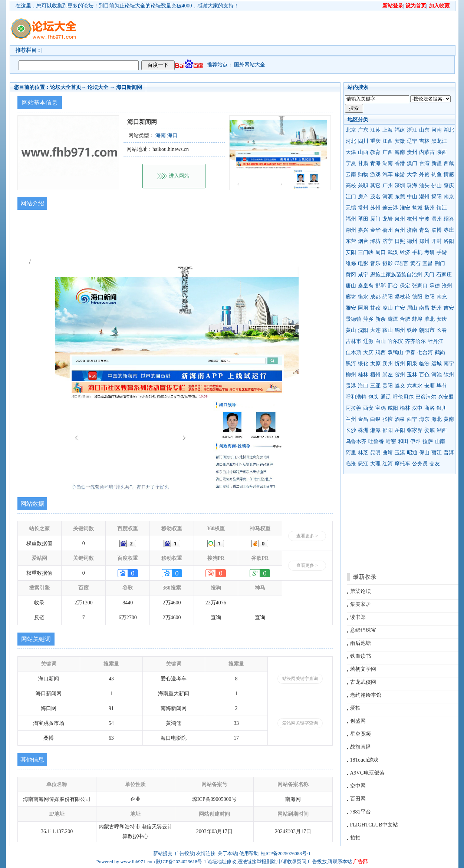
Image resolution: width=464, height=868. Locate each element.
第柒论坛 (361, 591)
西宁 (412, 419)
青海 (375, 163)
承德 (435, 286)
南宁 (449, 364)
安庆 (442, 319)
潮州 (424, 197)
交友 (435, 464)
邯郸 (381, 286)
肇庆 (449, 186)
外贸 (424, 174)
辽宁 (412, 141)
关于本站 (227, 853)
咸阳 (393, 408)
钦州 (449, 375)
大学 (412, 174)
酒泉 (400, 419)
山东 (424, 130)
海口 (363, 386)
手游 (442, 252)
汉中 (417, 408)
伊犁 (415, 441)
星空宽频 (361, 734)
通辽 (386, 397)
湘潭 (375, 430)
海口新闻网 (129, 87)
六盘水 (415, 386)
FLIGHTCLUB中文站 (374, 825)
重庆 (375, 141)
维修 (351, 263)
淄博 (437, 230)
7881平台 (361, 812)
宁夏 (351, 163)
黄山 (351, 330)
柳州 (351, 375)
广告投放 (184, 853)
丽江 (437, 453)
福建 (400, 130)
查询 (216, 618)
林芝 (363, 453)
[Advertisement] (275, 28)
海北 (437, 419)
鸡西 (381, 352)
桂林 (363, 375)
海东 (424, 419)
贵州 (412, 152)
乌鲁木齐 (356, 441)
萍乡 (368, 319)
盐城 (417, 208)
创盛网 (358, 721)
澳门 (412, 163)
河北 (351, 141)
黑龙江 (439, 141)
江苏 (375, 130)
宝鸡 (381, 408)
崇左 (388, 375)
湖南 (388, 163)
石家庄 (444, 275)
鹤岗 (440, 352)
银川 (442, 408)
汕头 (424, 186)
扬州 (430, 208)
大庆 (368, 352)
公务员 (420, 464)
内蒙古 (427, 152)
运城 (437, 364)
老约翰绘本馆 (366, 695)
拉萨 (428, 441)
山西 (363, 152)
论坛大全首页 (66, 87)
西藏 (449, 163)
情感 (449, 174)
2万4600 (172, 603)
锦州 (400, 330)
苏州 (375, 208)
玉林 (412, 375)
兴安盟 (446, 397)
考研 (430, 252)
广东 (363, 130)
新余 (381, 319)
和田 (403, 441)
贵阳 (388, 386)
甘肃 (363, 163)
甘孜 (375, 308)
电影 (363, 263)
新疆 (437, 163)
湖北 (449, 130)
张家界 (415, 430)
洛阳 (449, 241)
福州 (351, 219)
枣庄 (449, 230)
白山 (381, 341)
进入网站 (179, 176)
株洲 (363, 430)
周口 (381, 252)
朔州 (388, 364)
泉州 (400, 219)
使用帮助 (249, 853)
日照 (400, 241)
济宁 (388, 241)
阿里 (351, 453)
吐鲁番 (376, 441)
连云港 (390, 208)
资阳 (430, 297)
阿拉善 (353, 408)
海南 (400, 152)
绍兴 (449, 219)
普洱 (449, 453)
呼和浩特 (356, 397)
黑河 (351, 364)
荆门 (440, 263)
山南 (440, 441)
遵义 (400, 386)
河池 (437, 375)
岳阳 (400, 430)
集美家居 (361, 604)
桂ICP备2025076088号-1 (286, 853)
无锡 (351, 208)
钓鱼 (437, 174)
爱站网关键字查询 (300, 723)
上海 (388, 130)
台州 (400, 230)
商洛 (430, 408)
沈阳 (363, 330)
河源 (388, 197)
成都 (375, 297)
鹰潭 (393, 319)
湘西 (442, 430)
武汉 (393, 252)
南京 (449, 197)
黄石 (415, 263)
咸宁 (363, 275)
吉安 (449, 308)
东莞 (400, 197)
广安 (400, 308)
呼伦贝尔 (403, 397)
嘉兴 (363, 230)
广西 (388, 152)
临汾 (424, 364)
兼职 (363, 186)
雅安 (351, 308)
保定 (405, 286)
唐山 (351, 286)
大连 (375, 330)
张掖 (388, 419)
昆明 (375, 453)
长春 (442, 330)
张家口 (420, 286)
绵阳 (388, 297)
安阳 (351, 252)
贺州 (400, 375)
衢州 (388, 230)
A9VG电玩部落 (367, 773)
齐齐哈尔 (415, 341)
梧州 (375, 375)
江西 (388, 141)
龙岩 (388, 219)
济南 (412, 230)
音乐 (375, 263)
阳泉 (412, 364)
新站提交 (163, 853)
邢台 (393, 286)
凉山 (388, 308)
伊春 (410, 352)
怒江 (363, 464)
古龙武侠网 (363, 682)
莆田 (363, 219)
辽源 (368, 341)
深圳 (400, 186)
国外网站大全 (250, 65)
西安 (368, 408)
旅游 (400, 174)
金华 (375, 230)
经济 (405, 252)
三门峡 (366, 252)
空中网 (358, 786)
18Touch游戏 (364, 760)
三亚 (375, 386)
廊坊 (351, 297)
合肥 (405, 319)
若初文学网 (363, 669)
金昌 (363, 419)
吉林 (424, 141)
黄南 (449, 419)
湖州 (351, 230)
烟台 (363, 241)
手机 (417, 252)
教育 (375, 152)
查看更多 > (307, 536)
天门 (429, 275)
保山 (424, 453)
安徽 (400, 141)
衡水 (363, 297)
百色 (424, 375)
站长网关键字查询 (300, 679)
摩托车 (402, 464)
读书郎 (358, 617)
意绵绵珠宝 (363, 630)
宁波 (424, 219)
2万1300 (84, 603)
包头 (373, 397)
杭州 (412, 219)
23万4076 (216, 603)
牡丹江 (435, 341)
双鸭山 (395, 352)
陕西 (442, 152)
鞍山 (388, 330)
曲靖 (388, 453)
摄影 (388, 263)
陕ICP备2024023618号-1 (181, 862)
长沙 (351, 430)
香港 (400, 163)
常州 (363, 208)
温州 (437, 219)
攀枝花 (402, 297)
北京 (351, 130)
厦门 (375, 219)
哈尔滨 (395, 341)
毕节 (442, 386)
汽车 (388, 174)
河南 (437, 130)
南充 (442, 297)
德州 (412, 241)
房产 (363, 197)
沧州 (447, 286)
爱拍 (355, 708)
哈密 (391, 441)
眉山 (412, 308)
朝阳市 (427, 330)
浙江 (412, 130)
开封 (437, 241)
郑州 (424, 241)
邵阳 (388, 430)
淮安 (405, 208)
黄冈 (351, 275)
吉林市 (353, 341)
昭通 (412, 453)
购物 (363, 174)
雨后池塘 (361, 643)
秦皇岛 (366, 286)
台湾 (424, 163)
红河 (388, 464)
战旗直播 (361, 747)
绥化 (363, 364)
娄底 (430, 430)
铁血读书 (361, 656)
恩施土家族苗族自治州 (396, 275)
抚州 (437, 308)
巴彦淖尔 (426, 397)
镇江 (442, 208)
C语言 (402, 263)
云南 (351, 174)
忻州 (400, 364)
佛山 (437, 186)
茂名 (375, 197)
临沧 (351, 464)
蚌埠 (417, 319)
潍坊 (375, 241)
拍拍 (355, 838)
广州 (388, 186)
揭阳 (437, 197)
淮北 (430, 319)
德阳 (417, 297)
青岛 (424, 230)
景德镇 (353, 319)
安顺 (430, 386)
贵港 (351, 386)
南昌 (424, 308)
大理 (375, 464)
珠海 (412, 186)
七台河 (425, 352)
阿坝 (363, 308)
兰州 (351, 419)
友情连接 (206, 853)
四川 (363, 141)
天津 (351, 152)
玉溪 (400, 453)
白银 (375, 419)
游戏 (375, 174)
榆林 (405, 408)
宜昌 (428, 263)
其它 (375, 186)
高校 (351, 186)
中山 (412, 197)
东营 (351, 241)
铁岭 (412, 330)
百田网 (358, 799)
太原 (375, 364)
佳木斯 (353, 352)
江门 (351, 197)
